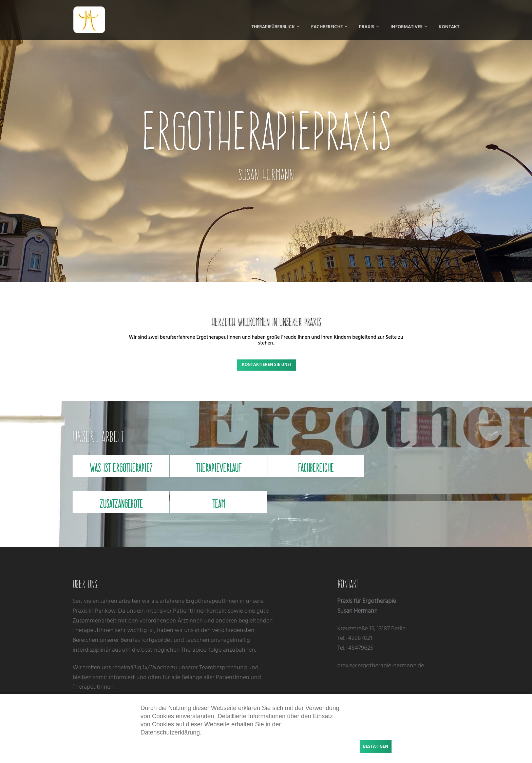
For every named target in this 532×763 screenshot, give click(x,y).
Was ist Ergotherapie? (121, 468)
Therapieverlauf (218, 468)
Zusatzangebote (121, 504)
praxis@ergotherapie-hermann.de (381, 666)
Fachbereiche (316, 468)
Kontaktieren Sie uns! (267, 365)
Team (218, 504)
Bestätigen (376, 747)
